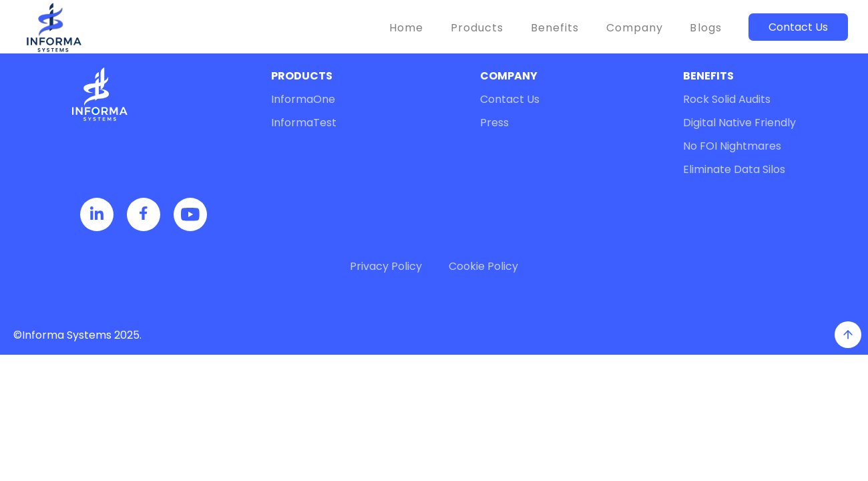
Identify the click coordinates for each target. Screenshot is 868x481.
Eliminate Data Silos (734, 169)
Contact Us (798, 27)
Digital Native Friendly (739, 123)
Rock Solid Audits (727, 99)
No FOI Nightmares (732, 146)
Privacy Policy (386, 266)
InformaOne (303, 99)
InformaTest (304, 123)
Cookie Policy (483, 266)
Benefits (555, 28)
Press (494, 123)
